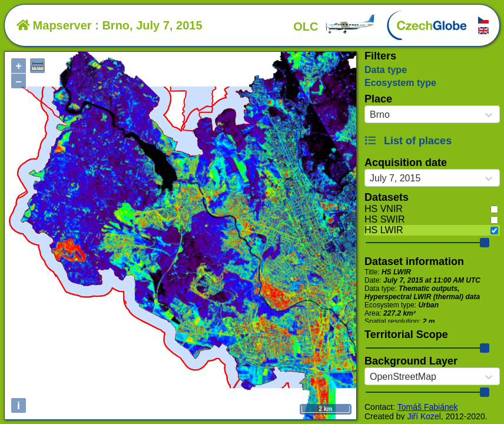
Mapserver (54, 25)
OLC (334, 26)
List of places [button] (408, 141)
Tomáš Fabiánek (428, 407)
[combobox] (370, 115)
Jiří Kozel (424, 416)
